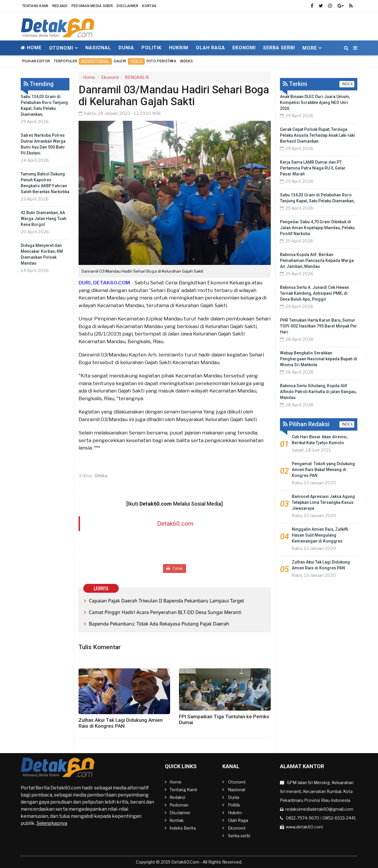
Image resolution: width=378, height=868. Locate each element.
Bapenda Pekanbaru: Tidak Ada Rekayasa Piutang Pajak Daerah (159, 624)
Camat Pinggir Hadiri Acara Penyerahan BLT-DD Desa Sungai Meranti (165, 612)
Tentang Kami (35, 6)
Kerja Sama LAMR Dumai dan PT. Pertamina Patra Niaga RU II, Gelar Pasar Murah (313, 168)
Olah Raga (210, 48)
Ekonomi (244, 48)
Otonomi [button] (61, 48)
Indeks (186, 61)
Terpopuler (65, 61)
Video (136, 61)
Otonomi (237, 782)
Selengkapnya (52, 823)
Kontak (149, 6)
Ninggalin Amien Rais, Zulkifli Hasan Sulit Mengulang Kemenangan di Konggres (320, 535)
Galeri (120, 61)
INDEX (347, 84)
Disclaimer (127, 6)
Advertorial (95, 61)
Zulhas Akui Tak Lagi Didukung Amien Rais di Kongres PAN (121, 723)
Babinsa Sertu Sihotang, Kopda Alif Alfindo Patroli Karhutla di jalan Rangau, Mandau (318, 392)
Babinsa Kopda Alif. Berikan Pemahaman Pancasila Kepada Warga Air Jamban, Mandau (317, 260)
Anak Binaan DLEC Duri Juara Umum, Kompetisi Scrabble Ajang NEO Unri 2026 (315, 102)
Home (31, 48)
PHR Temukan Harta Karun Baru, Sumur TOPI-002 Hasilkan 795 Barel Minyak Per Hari (318, 326)
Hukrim (179, 48)
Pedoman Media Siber (92, 6)
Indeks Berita (183, 828)
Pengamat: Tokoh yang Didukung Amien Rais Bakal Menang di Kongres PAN (323, 470)
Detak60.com (175, 524)
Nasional (98, 48)
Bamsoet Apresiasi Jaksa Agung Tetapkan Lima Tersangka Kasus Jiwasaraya (323, 502)
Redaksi (60, 6)
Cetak (175, 568)
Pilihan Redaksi (306, 424)
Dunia (126, 48)
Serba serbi (279, 48)
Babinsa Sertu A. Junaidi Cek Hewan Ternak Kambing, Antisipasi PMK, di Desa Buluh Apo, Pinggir (315, 293)
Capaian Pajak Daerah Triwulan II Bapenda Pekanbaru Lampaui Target (167, 601)
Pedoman (179, 805)
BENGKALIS (137, 77)
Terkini (295, 84)
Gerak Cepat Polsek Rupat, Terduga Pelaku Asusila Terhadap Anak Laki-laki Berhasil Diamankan (317, 135)
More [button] (310, 48)
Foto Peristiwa (161, 61)
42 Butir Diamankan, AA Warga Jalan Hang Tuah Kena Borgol (44, 219)
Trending (39, 84)
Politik (151, 48)
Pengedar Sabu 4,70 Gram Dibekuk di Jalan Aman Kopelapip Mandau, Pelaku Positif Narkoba (317, 228)
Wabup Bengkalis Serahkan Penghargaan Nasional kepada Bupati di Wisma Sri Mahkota (319, 359)
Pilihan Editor (36, 61)
